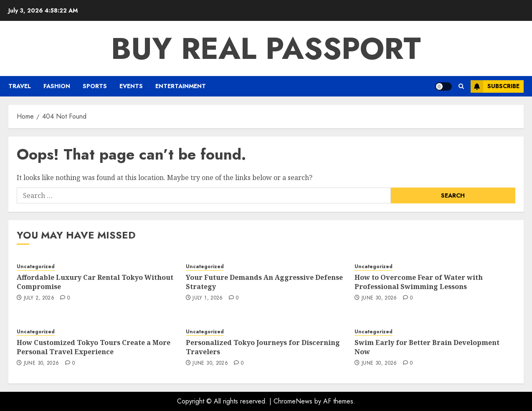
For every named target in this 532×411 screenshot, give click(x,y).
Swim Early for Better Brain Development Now (427, 347)
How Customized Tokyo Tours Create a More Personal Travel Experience (94, 347)
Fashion (57, 86)
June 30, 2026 (379, 298)
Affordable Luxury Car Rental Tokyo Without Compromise (95, 282)
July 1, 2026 (208, 298)
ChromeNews (293, 401)
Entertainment (181, 86)
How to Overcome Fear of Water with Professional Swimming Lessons (419, 282)
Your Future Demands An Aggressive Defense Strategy (264, 282)
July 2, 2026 (39, 298)
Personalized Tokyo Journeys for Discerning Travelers (263, 347)
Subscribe (495, 86)
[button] (461, 86)
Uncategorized (36, 267)
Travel (20, 86)
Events (131, 86)
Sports (95, 86)
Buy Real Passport (266, 48)
